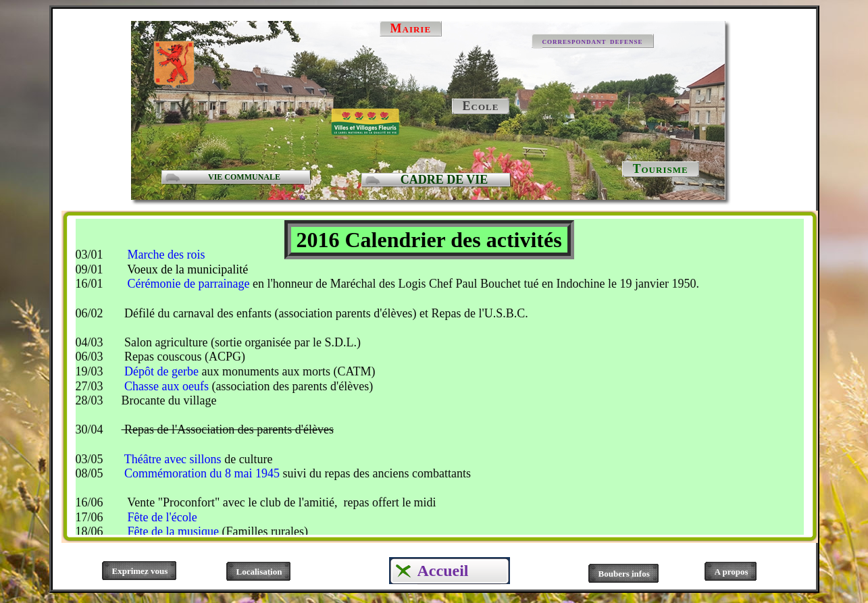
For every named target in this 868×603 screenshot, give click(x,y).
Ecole (481, 106)
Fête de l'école (162, 517)
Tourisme (661, 169)
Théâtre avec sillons (174, 459)
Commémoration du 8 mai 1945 (201, 473)
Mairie (411, 28)
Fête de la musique (173, 531)
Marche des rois (167, 255)
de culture (248, 459)
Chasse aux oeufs (167, 386)
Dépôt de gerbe (160, 371)
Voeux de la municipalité (186, 269)
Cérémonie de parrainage (187, 284)
